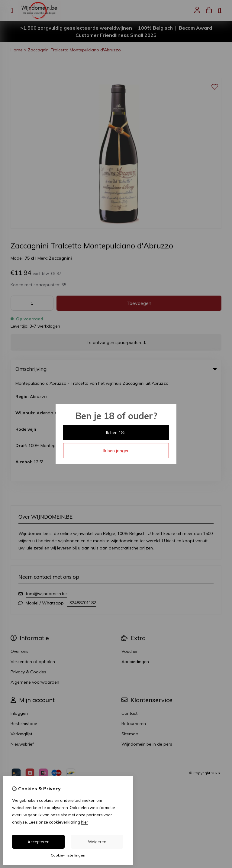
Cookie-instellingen (68, 855)
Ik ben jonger (116, 451)
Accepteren (39, 842)
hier (85, 822)
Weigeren (97, 842)
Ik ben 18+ (116, 432)
